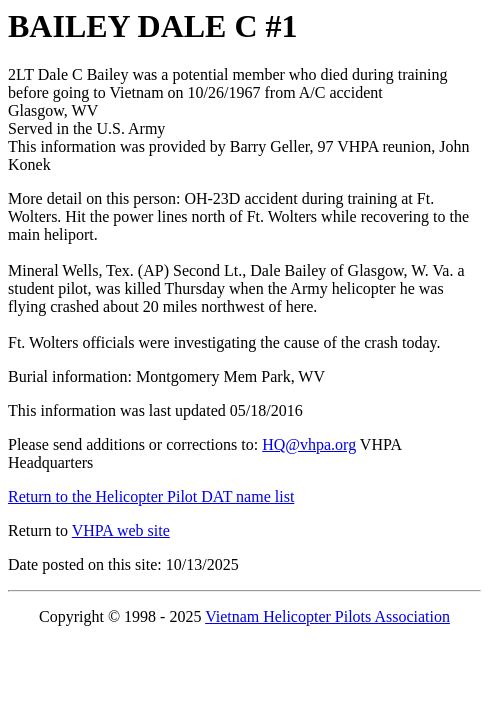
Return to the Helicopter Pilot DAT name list (151, 496)
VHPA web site (121, 530)
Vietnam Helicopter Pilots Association (327, 616)
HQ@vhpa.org (309, 444)
